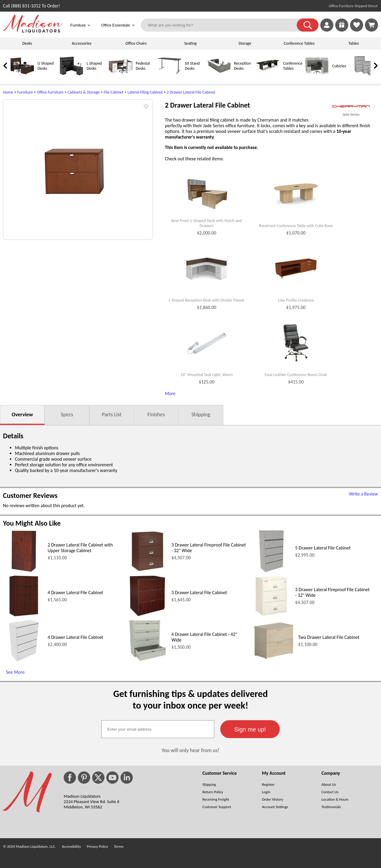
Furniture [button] (80, 26)
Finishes (156, 414)
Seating (190, 43)
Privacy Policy (97, 846)
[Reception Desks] (219, 76)
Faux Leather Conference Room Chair (296, 375)
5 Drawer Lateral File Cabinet (323, 548)
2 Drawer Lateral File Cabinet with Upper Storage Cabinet (80, 548)
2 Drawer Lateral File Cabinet (191, 92)
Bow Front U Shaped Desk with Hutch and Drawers (207, 223)
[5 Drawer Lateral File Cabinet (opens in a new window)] (271, 570)
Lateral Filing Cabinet (145, 92)
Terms (119, 846)
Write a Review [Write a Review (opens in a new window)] (363, 494)
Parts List (112, 414)
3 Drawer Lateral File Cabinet (199, 593)
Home (8, 92)
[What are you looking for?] (223, 25)
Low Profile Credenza (296, 300)
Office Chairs (136, 43)
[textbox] (158, 729)
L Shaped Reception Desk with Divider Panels (207, 300)
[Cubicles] (317, 76)
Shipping (201, 414)
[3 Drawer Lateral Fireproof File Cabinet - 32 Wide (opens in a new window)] (147, 570)
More (170, 393)
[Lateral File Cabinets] (366, 76)
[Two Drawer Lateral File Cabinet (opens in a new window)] (273, 659)
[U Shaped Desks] (22, 76)
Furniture (25, 92)
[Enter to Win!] (342, 30)
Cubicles (339, 66)
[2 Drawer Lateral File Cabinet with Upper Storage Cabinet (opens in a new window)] (24, 570)
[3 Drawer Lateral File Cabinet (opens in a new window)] (147, 615)
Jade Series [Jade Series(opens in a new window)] (351, 114)
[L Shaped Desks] (71, 76)
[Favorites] (357, 30)
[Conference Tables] (268, 76)
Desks (27, 43)
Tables (353, 43)
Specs (67, 414)
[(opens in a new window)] (351, 107)
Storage (245, 43)
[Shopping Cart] (371, 25)
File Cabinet (114, 92)
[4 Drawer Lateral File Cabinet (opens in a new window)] (24, 615)
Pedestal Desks (143, 66)
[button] (308, 25)
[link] (371, 25)
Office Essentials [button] (118, 26)
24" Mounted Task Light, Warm (206, 375)
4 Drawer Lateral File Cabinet (75, 593)
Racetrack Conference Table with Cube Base (296, 226)
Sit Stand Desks (192, 66)
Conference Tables (299, 43)
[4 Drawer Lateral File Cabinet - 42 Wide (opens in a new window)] (148, 660)
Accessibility (71, 846)
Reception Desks (242, 66)
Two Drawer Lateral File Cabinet (329, 637)
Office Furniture (50, 92)
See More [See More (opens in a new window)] (15, 672)
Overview (22, 414)
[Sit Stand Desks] (170, 76)
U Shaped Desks (46, 66)
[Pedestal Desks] (121, 76)
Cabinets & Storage (84, 92)
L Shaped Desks (94, 66)
